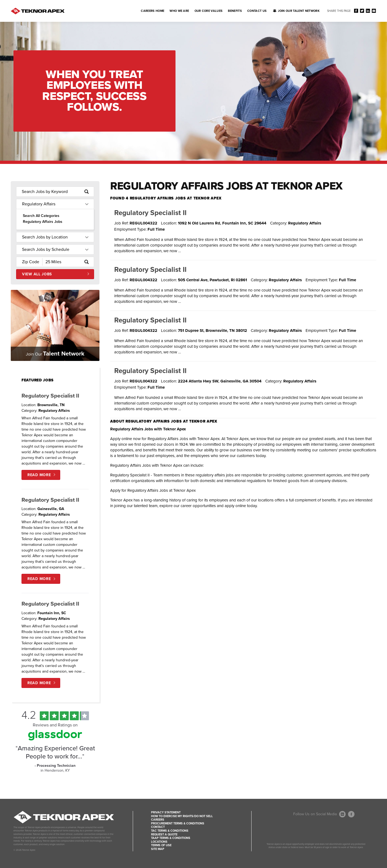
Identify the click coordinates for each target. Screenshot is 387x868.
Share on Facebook (356, 11)
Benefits (235, 11)
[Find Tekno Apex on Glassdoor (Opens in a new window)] (55, 739)
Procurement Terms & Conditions (178, 823)
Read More (39, 475)
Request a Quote (164, 834)
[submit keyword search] (87, 192)
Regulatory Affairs (39, 204)
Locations (159, 842)
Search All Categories (41, 216)
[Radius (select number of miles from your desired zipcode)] (61, 262)
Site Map (158, 849)
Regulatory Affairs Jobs (43, 222)
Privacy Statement (166, 812)
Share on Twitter (362, 11)
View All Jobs (37, 274)
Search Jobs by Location (45, 237)
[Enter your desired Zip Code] (29, 262)
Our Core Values (209, 11)
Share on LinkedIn (368, 11)
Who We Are (179, 11)
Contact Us (257, 11)
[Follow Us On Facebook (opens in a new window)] (351, 814)
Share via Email (374, 11)
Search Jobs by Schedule (46, 249)
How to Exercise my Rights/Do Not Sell (182, 816)
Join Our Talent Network (299, 11)
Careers (158, 820)
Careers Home (153, 11)
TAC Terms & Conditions (170, 831)
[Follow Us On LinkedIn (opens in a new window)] (342, 814)
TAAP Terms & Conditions (171, 838)
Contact (158, 827)
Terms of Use (161, 845)
